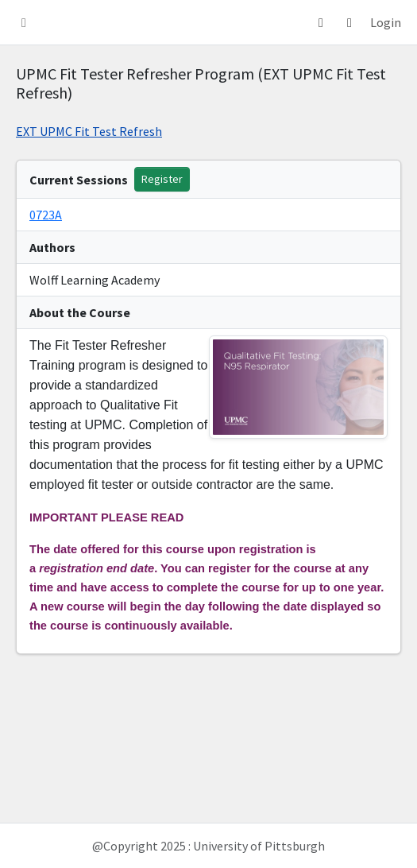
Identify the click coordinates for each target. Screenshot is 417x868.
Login (386, 22)
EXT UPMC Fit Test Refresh (89, 131)
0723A (46, 215)
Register (162, 179)
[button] (24, 22)
